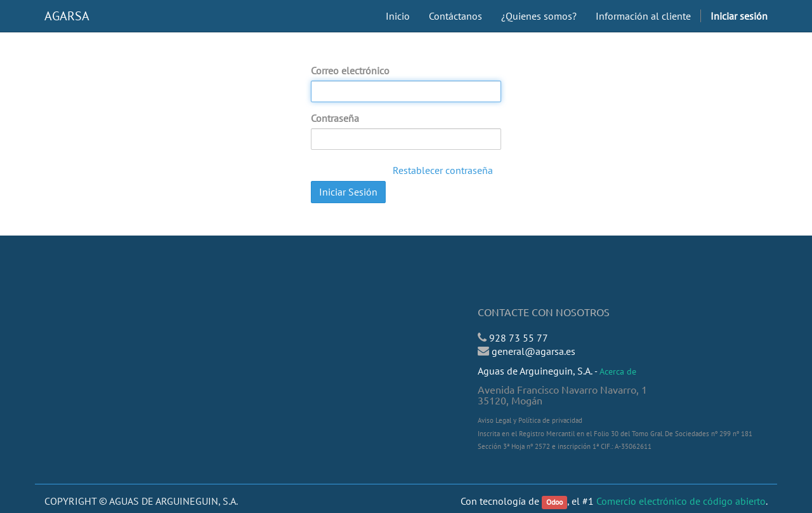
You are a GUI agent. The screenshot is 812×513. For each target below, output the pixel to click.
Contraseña (335, 118)
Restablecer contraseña (443, 170)
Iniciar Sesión (348, 192)
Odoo (554, 502)
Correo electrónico (350, 70)
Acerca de (618, 371)
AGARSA (67, 16)
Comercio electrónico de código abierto (681, 501)
